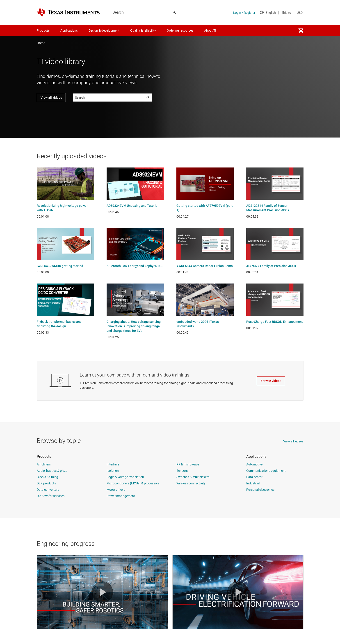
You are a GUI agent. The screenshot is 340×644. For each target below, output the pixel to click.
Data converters (48, 490)
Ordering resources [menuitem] (180, 30)
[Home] (68, 12)
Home (41, 43)
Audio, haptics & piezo (52, 471)
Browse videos (271, 381)
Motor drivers (116, 490)
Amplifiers (44, 464)
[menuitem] (301, 30)
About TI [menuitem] (210, 30)
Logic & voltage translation (125, 477)
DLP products (46, 483)
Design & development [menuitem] (104, 30)
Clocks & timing (47, 477)
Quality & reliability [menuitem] (143, 30)
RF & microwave (188, 464)
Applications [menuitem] (69, 30)
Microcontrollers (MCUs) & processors (133, 483)
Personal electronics (260, 490)
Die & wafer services (51, 496)
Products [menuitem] (43, 30)
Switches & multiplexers (193, 477)
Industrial (253, 483)
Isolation (113, 471)
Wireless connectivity (191, 483)
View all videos (51, 98)
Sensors (182, 471)
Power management (121, 496)
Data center (254, 477)
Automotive (254, 464)
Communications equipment (266, 471)
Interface (113, 464)
